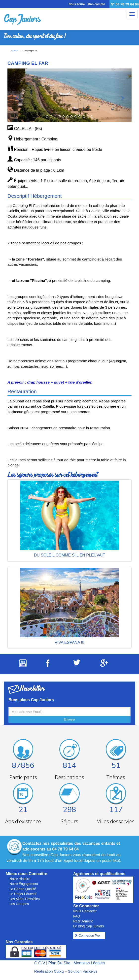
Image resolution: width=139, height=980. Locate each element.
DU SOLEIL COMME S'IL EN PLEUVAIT (70, 555)
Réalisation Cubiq (49, 971)
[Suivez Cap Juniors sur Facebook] (48, 666)
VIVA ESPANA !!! (69, 642)
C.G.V (40, 963)
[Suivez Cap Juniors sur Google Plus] (104, 665)
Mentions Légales (89, 963)
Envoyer (70, 719)
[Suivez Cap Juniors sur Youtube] (23, 666)
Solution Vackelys (83, 971)
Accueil (15, 51)
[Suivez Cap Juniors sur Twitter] (77, 664)
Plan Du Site (59, 963)
